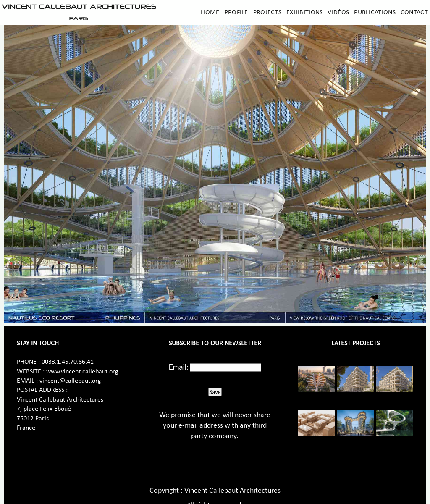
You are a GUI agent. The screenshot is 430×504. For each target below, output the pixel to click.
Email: (179, 367)
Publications (375, 13)
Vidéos (338, 13)
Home (210, 13)
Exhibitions (304, 13)
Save (215, 392)
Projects (267, 13)
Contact (414, 13)
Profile (236, 13)
